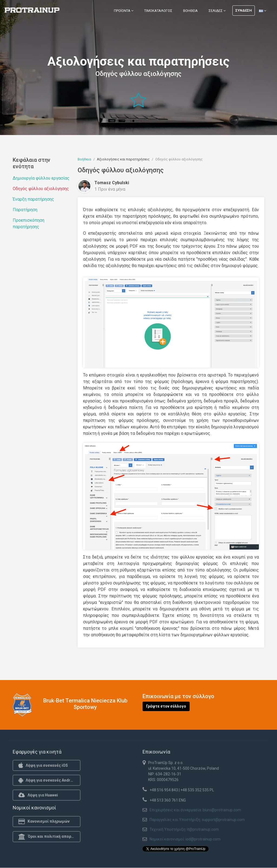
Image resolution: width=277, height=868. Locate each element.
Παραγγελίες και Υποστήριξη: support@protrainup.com (197, 820)
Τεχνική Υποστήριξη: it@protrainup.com (184, 829)
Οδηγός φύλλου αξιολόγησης (41, 189)
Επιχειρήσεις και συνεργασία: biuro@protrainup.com (195, 810)
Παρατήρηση (25, 210)
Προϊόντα (124, 11)
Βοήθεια (190, 11)
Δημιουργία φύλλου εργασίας (41, 178)
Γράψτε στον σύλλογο (166, 706)
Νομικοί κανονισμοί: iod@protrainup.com (185, 839)
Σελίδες (217, 11)
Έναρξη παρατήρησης (33, 199)
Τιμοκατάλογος (158, 11)
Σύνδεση (244, 10)
